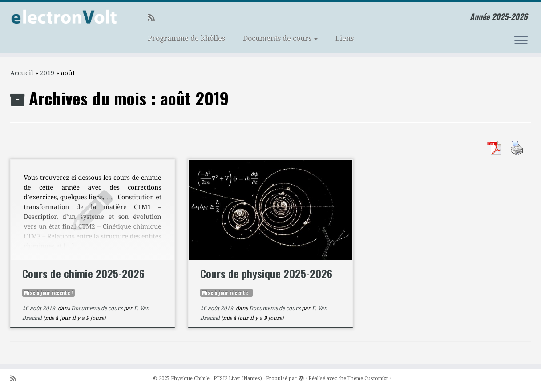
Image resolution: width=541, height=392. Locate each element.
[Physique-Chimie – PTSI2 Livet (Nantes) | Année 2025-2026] (63, 17)
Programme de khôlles (186, 38)
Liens (345, 38)
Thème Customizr (368, 378)
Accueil (22, 73)
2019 (47, 73)
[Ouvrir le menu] (521, 41)
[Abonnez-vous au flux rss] (154, 18)
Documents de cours (280, 38)
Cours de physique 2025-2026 (266, 273)
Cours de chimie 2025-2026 (83, 273)
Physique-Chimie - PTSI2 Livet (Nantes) (216, 378)
